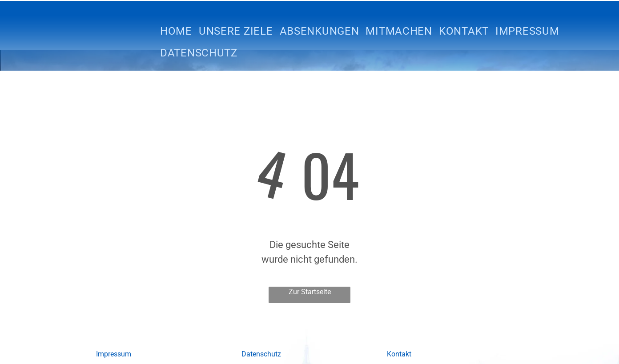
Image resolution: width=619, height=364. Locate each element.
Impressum (114, 354)
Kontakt (399, 354)
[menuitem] (179, 31)
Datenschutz (261, 354)
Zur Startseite (310, 292)
